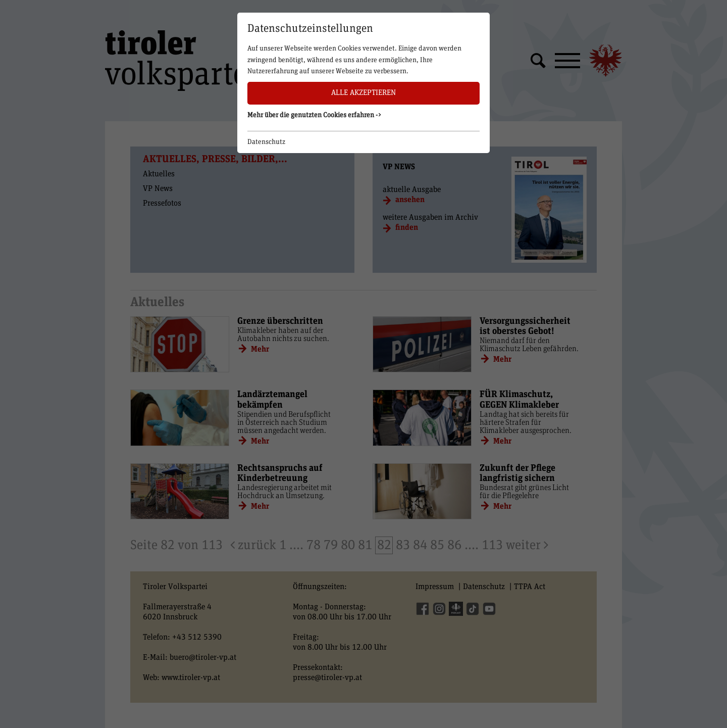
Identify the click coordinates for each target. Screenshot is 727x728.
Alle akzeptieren (363, 93)
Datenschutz (266, 142)
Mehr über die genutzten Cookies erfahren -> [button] (315, 115)
